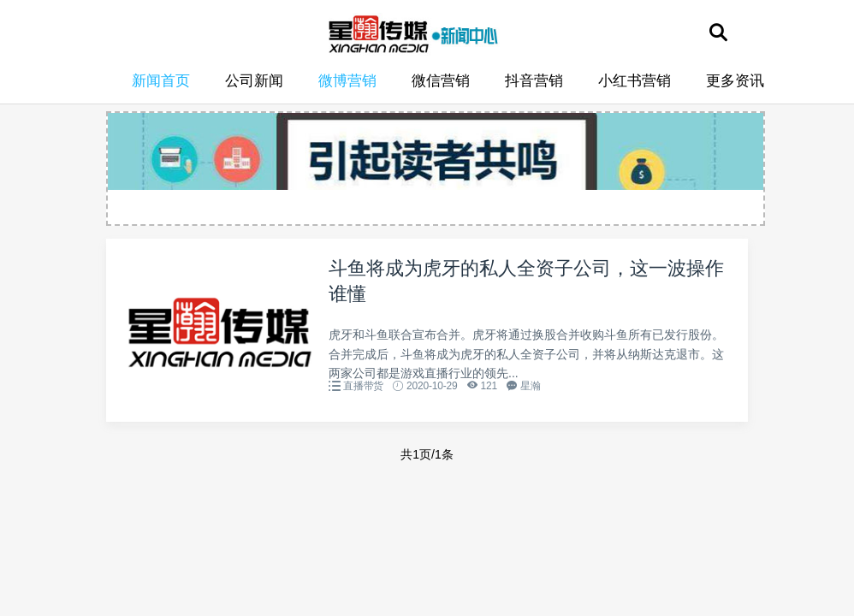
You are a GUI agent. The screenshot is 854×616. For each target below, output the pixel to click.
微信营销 (441, 81)
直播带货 (363, 386)
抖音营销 (534, 81)
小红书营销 (635, 81)
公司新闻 (254, 81)
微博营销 (347, 81)
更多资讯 (735, 81)
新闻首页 (161, 81)
